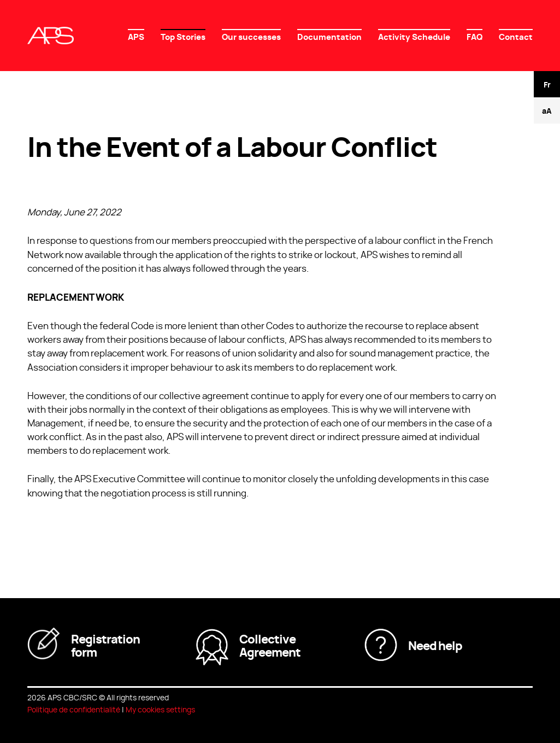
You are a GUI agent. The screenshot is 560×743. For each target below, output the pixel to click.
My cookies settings (160, 709)
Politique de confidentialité (74, 709)
